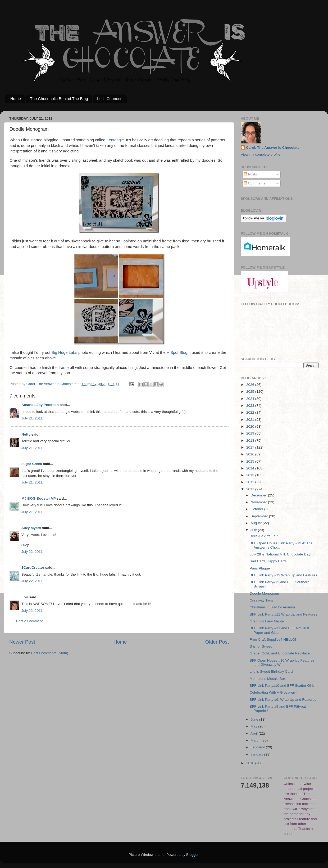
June (255, 719)
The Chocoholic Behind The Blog (59, 99)
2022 (251, 412)
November (259, 502)
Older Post (217, 642)
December (259, 495)
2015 (251, 461)
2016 (251, 454)
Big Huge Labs (64, 352)
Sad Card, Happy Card (268, 561)
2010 (251, 763)
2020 (251, 426)
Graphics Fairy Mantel (267, 621)
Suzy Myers (31, 528)
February (258, 747)
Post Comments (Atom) (50, 653)
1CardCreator (33, 568)
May (254, 726)
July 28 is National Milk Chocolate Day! (281, 554)
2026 (251, 385)
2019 (251, 433)
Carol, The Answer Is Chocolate (273, 148)
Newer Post (22, 642)
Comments (255, 183)
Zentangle (115, 140)
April (255, 733)
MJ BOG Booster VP (39, 498)
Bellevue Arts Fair (264, 536)
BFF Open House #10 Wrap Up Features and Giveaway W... (282, 663)
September (260, 516)
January (257, 754)
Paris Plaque (260, 568)
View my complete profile (261, 154)
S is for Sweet (261, 646)
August (257, 523)
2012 (251, 482)
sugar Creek (32, 464)
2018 (251, 440)
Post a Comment (29, 621)
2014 (251, 468)
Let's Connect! (110, 99)
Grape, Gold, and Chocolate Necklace (280, 653)
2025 (251, 392)
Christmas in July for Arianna (272, 607)
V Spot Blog (177, 352)
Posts (250, 174)
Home (16, 99)
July (254, 530)
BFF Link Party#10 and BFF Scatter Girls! (283, 686)
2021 (251, 420)
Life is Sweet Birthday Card (271, 672)
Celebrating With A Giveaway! (273, 692)
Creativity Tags (261, 600)
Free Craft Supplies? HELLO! (273, 639)
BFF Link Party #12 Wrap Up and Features (284, 575)
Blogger (192, 855)
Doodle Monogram (264, 593)
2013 (251, 475)
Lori (25, 597)
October (257, 509)
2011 (251, 489)
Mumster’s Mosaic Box (268, 679)
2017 (251, 447)
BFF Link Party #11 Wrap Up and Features (284, 614)
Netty (26, 434)
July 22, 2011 (32, 552)
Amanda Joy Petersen (40, 405)
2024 (251, 399)
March (256, 740)
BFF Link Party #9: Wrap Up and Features (283, 700)
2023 (251, 406)
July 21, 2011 (32, 418)
